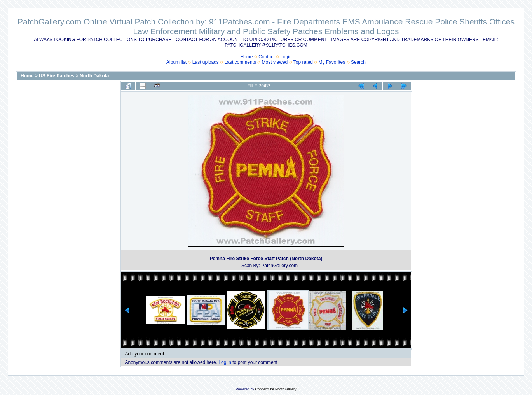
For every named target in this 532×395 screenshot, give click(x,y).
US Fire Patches (57, 76)
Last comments (240, 62)
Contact (266, 57)
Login (286, 57)
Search (358, 62)
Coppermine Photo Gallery (276, 389)
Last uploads (206, 62)
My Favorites (332, 62)
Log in (225, 362)
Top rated (303, 62)
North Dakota (94, 76)
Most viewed (275, 62)
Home (246, 57)
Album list (176, 62)
